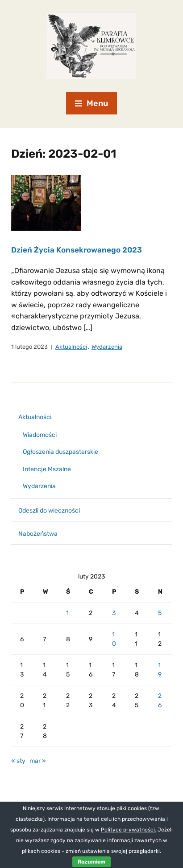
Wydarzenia (107, 347)
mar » (38, 761)
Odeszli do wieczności (49, 511)
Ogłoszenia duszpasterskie (60, 452)
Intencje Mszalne (47, 469)
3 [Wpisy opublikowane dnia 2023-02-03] (114, 613)
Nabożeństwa (38, 534)
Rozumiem (91, 862)
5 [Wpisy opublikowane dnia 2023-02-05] (160, 613)
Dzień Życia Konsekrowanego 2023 (77, 250)
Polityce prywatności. (129, 830)
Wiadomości (40, 435)
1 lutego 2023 (29, 347)
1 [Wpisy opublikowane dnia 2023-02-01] (67, 613)
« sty (18, 761)
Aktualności (71, 347)
